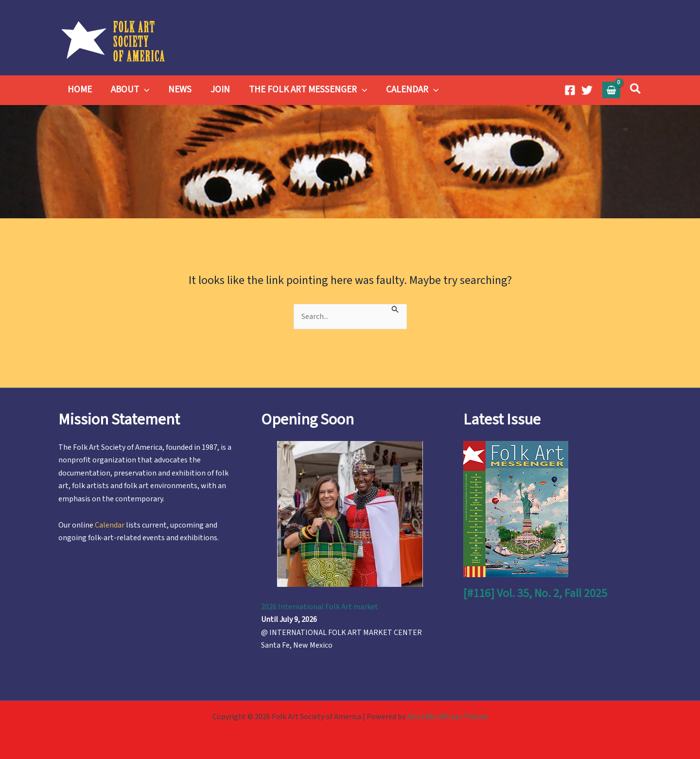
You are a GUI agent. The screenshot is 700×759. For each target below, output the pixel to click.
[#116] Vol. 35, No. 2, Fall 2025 (535, 593)
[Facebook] (570, 90)
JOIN (219, 90)
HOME (80, 90)
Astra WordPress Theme (447, 717)
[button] (144, 90)
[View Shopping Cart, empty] (612, 90)
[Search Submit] (395, 309)
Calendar (110, 525)
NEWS (179, 90)
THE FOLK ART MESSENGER (306, 90)
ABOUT (130, 90)
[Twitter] (587, 90)
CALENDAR (410, 90)
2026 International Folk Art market (320, 607)
